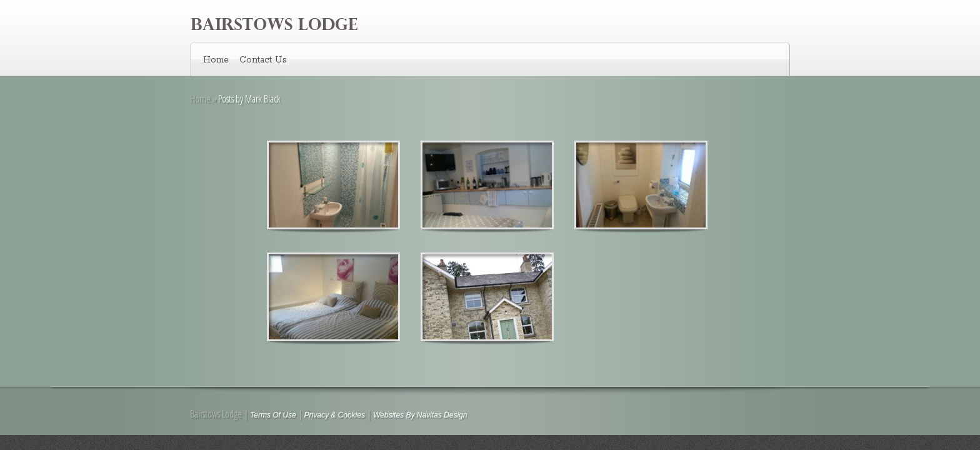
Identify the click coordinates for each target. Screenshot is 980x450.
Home (216, 60)
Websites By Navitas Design (420, 415)
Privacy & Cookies (335, 415)
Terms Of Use (273, 415)
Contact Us (263, 60)
